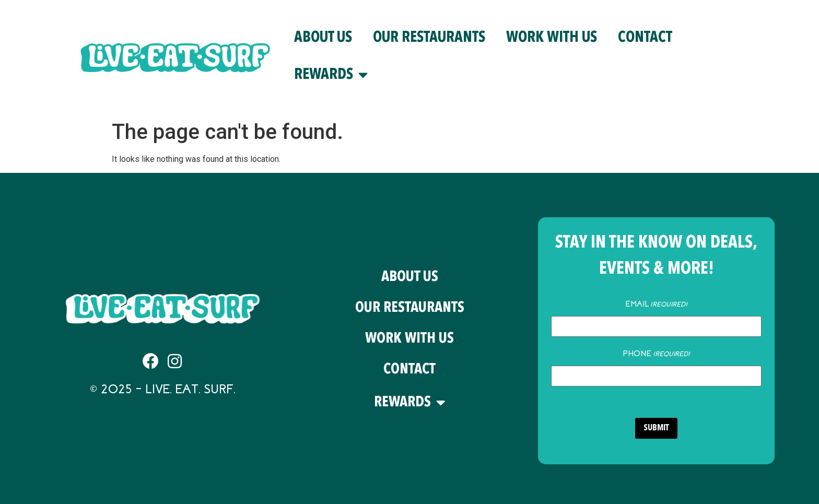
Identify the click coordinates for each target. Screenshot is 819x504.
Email (656, 304)
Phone (656, 354)
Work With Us (552, 38)
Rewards (331, 75)
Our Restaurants (429, 38)
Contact (645, 38)
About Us (323, 38)
